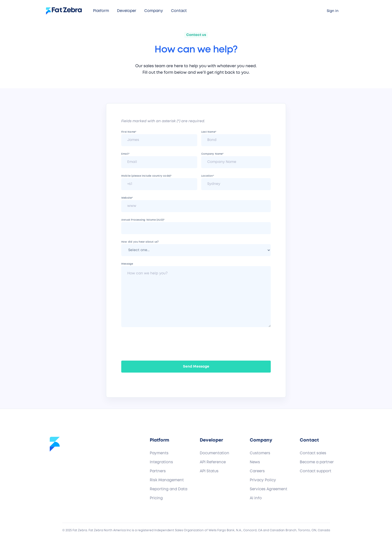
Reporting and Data (168, 489)
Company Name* (212, 154)
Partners (158, 471)
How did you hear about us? (140, 242)
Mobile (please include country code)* (146, 176)
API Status (209, 471)
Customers (260, 453)
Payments (159, 453)
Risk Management (167, 480)
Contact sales (313, 453)
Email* (125, 154)
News (255, 462)
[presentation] (159, 343)
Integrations (161, 462)
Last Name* (209, 132)
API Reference (213, 462)
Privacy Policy (263, 480)
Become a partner (317, 462)
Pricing (156, 498)
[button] (101, 11)
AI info (256, 498)
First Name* (129, 132)
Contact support (315, 471)
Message (127, 264)
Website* (127, 198)
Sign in (333, 11)
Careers (257, 471)
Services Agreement (268, 489)
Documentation (214, 453)
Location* (208, 176)
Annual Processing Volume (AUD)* (143, 220)
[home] (66, 11)
